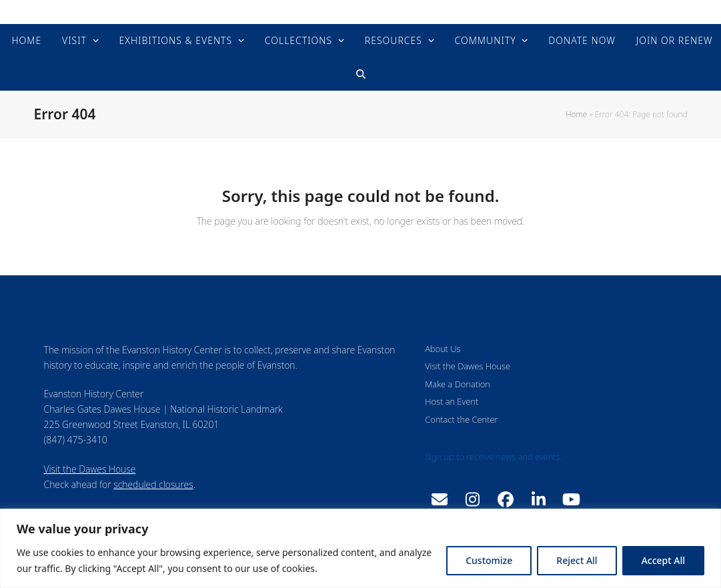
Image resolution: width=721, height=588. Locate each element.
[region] (360, 548)
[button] (360, 74)
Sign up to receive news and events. (493, 457)
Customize (489, 560)
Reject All (577, 560)
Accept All (663, 560)
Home (576, 114)
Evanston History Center (360, 12)
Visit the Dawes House (90, 469)
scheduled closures (153, 484)
